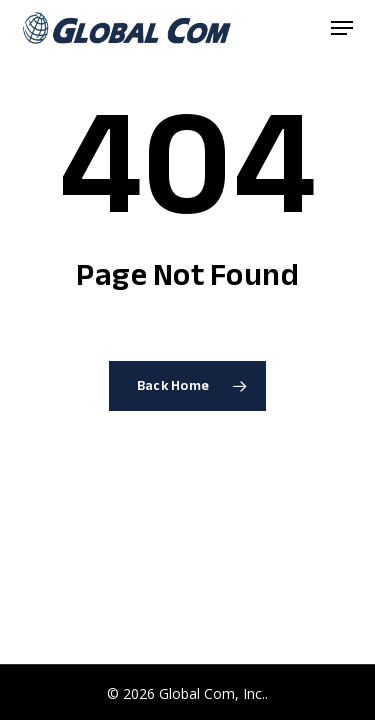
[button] (342, 28)
